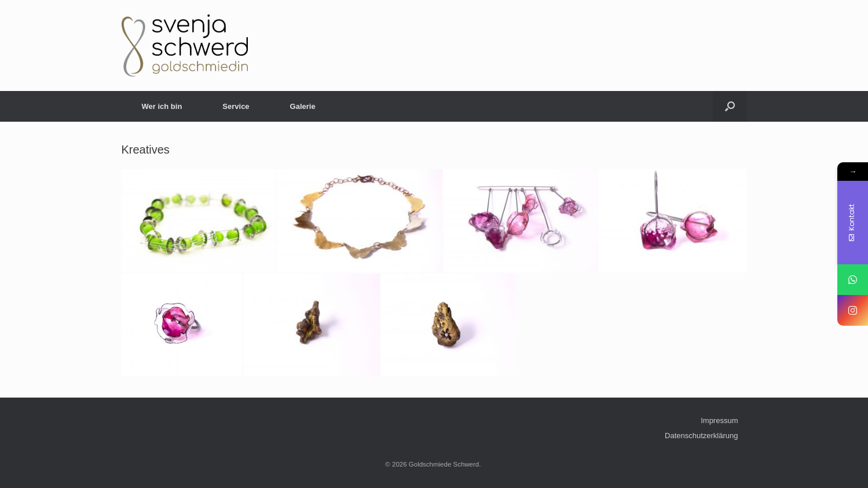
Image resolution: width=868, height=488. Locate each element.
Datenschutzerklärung (701, 436)
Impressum (719, 420)
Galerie (303, 106)
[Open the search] (730, 106)
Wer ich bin (162, 106)
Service (236, 106)
